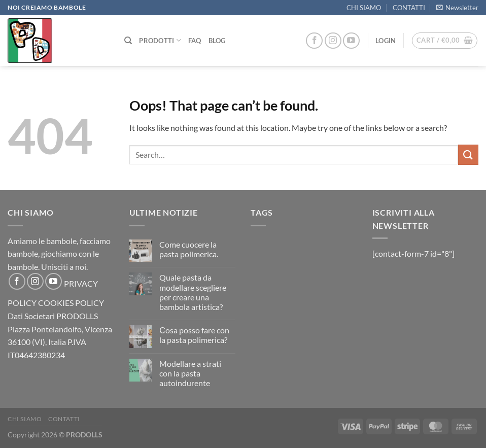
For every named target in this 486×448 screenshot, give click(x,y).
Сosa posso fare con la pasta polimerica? (194, 335)
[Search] (128, 41)
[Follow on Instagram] (333, 41)
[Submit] (468, 154)
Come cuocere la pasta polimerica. (189, 249)
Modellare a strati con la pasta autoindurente (190, 373)
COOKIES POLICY (71, 303)
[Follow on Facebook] (314, 41)
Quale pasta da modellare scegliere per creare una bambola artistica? (193, 292)
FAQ (195, 41)
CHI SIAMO (364, 8)
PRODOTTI (160, 40)
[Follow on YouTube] (351, 41)
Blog (217, 41)
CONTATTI (409, 8)
